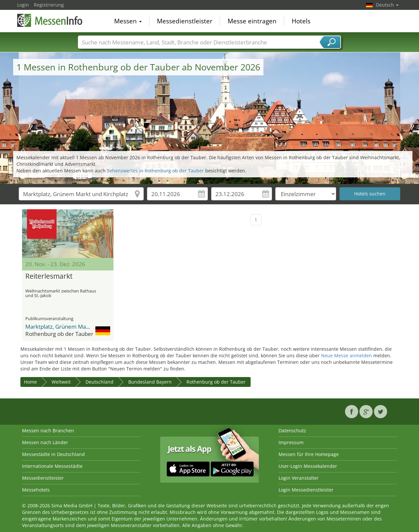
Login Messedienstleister (306, 490)
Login (23, 5)
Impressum (291, 442)
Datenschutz (292, 431)
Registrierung (49, 5)
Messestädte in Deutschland (53, 454)
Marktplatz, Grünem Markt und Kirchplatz (78, 327)
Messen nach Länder (45, 442)
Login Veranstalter (299, 478)
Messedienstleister (185, 21)
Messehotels (36, 490)
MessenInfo (50, 20)
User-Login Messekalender (308, 466)
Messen (128, 21)
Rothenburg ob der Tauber (216, 382)
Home (30, 382)
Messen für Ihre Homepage (309, 454)
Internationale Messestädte (52, 466)
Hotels (301, 21)
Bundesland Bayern (150, 382)
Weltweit (61, 382)
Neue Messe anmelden (346, 355)
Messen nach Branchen (48, 431)
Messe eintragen (252, 21)
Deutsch (387, 5)
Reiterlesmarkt (49, 276)
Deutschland (99, 382)
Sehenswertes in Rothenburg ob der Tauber (155, 171)
